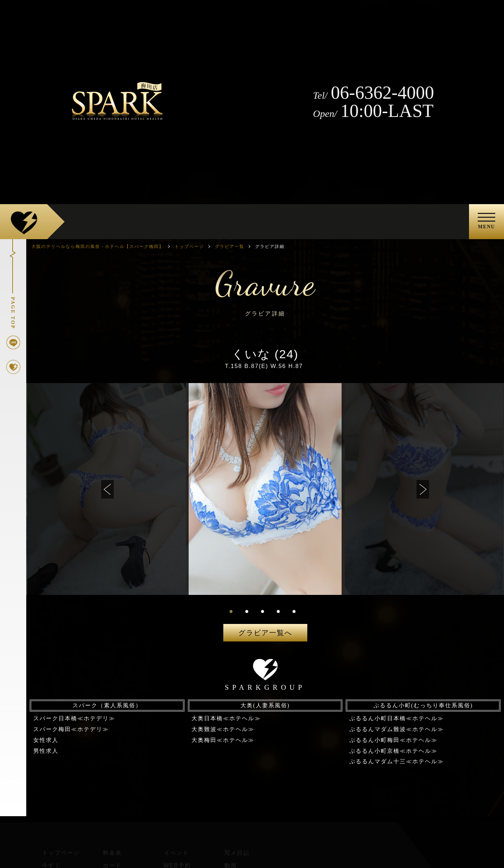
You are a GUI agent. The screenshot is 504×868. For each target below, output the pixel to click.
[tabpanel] (265, 489)
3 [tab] (262, 611)
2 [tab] (247, 611)
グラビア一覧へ (265, 633)
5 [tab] (294, 611)
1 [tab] (231, 611)
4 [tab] (278, 611)
